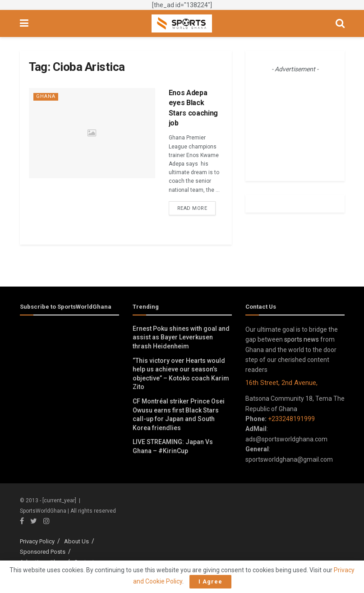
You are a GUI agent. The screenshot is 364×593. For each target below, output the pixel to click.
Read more (192, 208)
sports (293, 339)
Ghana (46, 96)
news (311, 339)
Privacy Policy (37, 541)
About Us (76, 541)
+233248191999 (291, 419)
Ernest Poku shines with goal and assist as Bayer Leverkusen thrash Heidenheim (181, 337)
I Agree (210, 581)
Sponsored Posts (43, 552)
